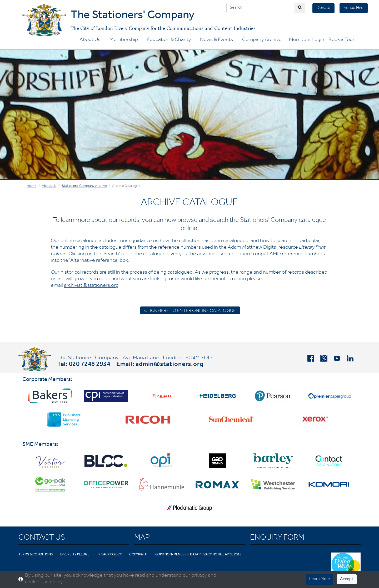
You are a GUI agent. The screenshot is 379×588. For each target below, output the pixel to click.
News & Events (216, 40)
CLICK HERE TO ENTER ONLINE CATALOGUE (190, 311)
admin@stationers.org (169, 365)
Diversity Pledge (75, 555)
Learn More (320, 579)
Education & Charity (169, 40)
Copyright (139, 555)
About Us (90, 40)
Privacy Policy (109, 555)
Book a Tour (341, 40)
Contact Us (42, 538)
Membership (124, 40)
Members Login (307, 40)
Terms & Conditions (36, 555)
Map (142, 538)
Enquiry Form (277, 538)
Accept (347, 579)
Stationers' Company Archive (84, 186)
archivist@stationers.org (91, 286)
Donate (323, 8)
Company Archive (262, 40)
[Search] (261, 8)
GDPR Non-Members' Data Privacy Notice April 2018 (198, 555)
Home (31, 186)
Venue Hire (354, 8)
